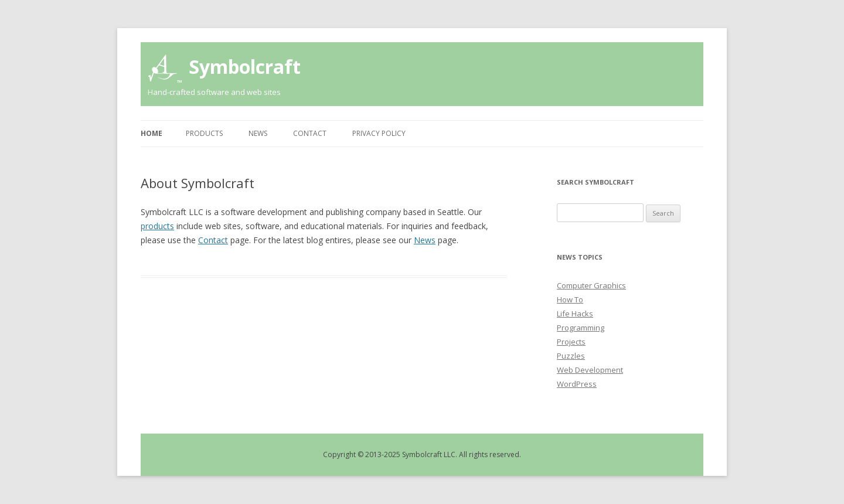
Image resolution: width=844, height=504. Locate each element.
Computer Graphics (591, 285)
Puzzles (571, 356)
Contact (310, 133)
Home (152, 133)
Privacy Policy (379, 133)
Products (204, 133)
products (157, 226)
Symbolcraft (245, 67)
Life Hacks (575, 314)
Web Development (590, 370)
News (258, 133)
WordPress (577, 384)
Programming (581, 328)
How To (570, 299)
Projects (571, 342)
